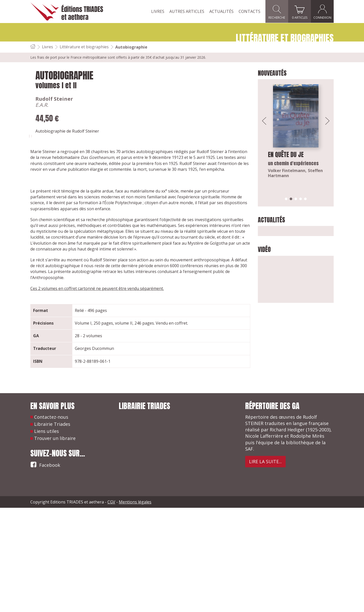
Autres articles (187, 11)
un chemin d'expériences (293, 163)
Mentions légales (135, 606)
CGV (111, 606)
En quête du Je (286, 155)
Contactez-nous (51, 521)
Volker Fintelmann (287, 171)
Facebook (45, 568)
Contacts (249, 11)
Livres (158, 11)
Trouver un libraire (55, 543)
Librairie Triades (52, 529)
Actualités (221, 11)
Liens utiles (47, 536)
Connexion (322, 12)
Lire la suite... (265, 566)
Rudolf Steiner (120, 99)
